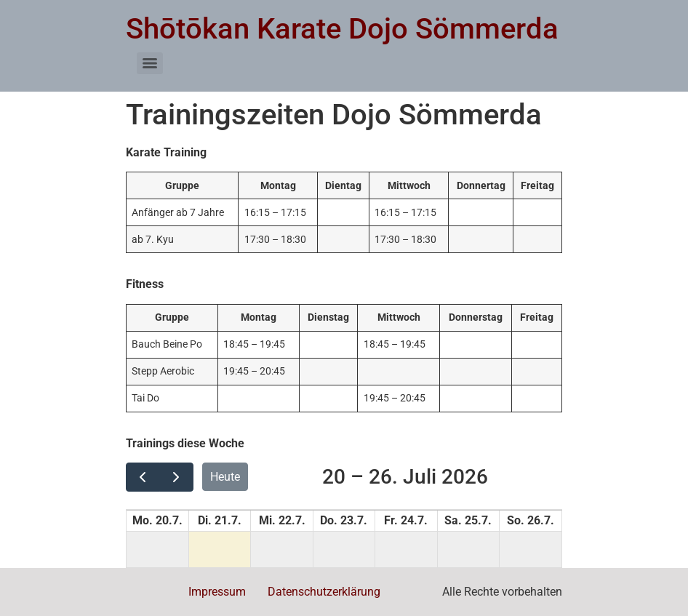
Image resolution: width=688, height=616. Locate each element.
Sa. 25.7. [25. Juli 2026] (468, 520)
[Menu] (150, 63)
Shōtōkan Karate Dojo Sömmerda (342, 29)
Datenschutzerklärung (324, 592)
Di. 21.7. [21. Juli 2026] (220, 520)
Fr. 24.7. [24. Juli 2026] (406, 520)
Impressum (217, 592)
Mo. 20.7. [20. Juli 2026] (157, 520)
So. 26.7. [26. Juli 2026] (531, 520)
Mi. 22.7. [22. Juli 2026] (282, 520)
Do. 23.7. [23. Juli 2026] (344, 520)
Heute (225, 477)
